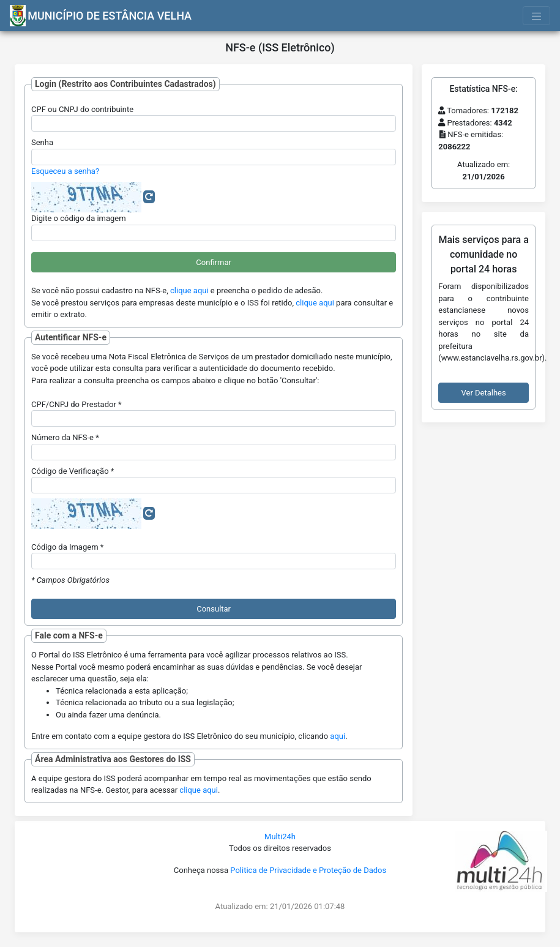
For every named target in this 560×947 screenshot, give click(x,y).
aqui (338, 736)
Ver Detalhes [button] (484, 393)
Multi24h (280, 837)
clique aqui (189, 290)
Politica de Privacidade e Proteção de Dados (308, 870)
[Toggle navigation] (537, 16)
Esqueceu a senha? (65, 171)
